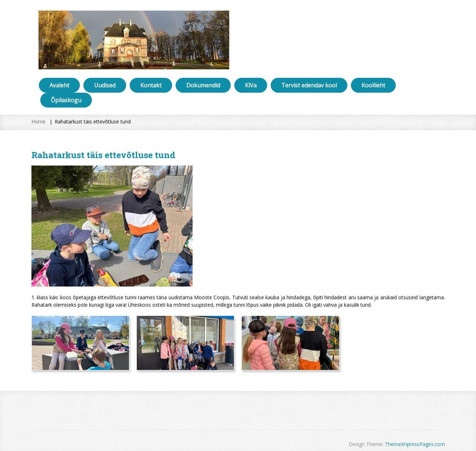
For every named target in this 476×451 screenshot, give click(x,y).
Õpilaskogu (66, 100)
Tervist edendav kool (309, 85)
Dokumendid (203, 85)
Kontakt (151, 85)
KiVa (251, 85)
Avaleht (59, 85)
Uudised (105, 85)
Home (39, 122)
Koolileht (373, 85)
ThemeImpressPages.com (415, 444)
